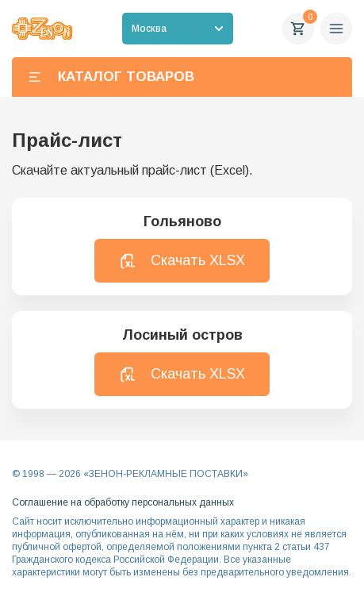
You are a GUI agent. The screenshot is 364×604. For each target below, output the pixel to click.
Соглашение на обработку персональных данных (123, 502)
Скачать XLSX (182, 261)
